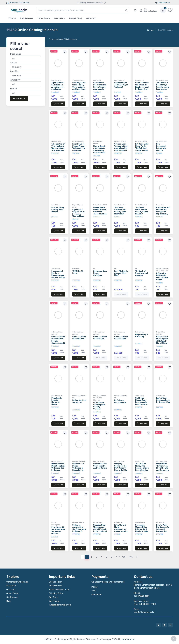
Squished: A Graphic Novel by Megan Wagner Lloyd (78, 213)
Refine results (19, 99)
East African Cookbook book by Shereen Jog (163, 400)
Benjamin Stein (162, 141)
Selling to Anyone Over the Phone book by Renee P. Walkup (79, 529)
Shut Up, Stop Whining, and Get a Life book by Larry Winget (100, 528)
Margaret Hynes (57, 395)
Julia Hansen (56, 141)
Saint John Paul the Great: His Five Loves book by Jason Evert (142, 86)
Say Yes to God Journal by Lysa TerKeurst (121, 85)
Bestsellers (59, 18)
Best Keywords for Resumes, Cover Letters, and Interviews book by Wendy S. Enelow (79, 88)
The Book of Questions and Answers (142, 273)
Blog (9, 601)
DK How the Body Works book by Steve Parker (162, 276)
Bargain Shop (76, 18)
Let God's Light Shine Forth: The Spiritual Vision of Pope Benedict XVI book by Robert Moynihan (142, 150)
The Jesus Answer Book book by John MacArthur (120, 211)
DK (94, 268)
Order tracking (162, 3)
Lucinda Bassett (78, 141)
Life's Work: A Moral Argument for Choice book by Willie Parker (121, 529)
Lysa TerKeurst (119, 80)
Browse (12, 18)
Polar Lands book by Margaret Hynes (57, 401)
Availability (15, 80)
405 (124, 557)
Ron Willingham (120, 461)
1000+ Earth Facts (78, 272)
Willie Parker (119, 522)
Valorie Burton (140, 522)
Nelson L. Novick (120, 141)
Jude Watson (56, 205)
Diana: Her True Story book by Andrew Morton (100, 466)
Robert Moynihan (141, 141)
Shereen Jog (161, 395)
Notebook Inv (128, 639)
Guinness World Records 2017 (100, 338)
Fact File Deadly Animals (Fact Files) (121, 273)
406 (131, 557)
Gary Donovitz (56, 80)
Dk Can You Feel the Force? (79, 401)
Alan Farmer (56, 268)
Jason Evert (139, 80)
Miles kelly (76, 268)
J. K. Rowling (140, 332)
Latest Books (44, 18)
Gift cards (91, 18)
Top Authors (24, 3)
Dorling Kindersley (162, 268)
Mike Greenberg (162, 461)
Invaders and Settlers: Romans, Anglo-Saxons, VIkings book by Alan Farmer (58, 276)
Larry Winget (98, 522)
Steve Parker (161, 271)
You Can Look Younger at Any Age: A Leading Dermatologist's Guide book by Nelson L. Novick (121, 150)
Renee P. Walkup (78, 522)
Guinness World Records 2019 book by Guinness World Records (58, 341)
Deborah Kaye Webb (100, 205)
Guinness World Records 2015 (121, 338)
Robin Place (160, 205)
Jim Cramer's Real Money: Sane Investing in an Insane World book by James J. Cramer (163, 89)
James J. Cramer (162, 80)
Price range (16, 54)
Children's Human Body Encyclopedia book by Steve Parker (141, 402)
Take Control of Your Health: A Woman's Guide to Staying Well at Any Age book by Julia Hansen (58, 150)
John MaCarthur (120, 205)
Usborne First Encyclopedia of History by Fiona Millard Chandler (162, 341)
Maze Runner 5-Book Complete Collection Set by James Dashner (58, 468)
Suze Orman (140, 461)
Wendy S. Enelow (78, 80)
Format (14, 89)
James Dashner (57, 461)
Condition (15, 71)
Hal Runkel (97, 80)
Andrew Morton (99, 461)
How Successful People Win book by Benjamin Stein (163, 148)
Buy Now (58, 104)
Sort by (14, 63)
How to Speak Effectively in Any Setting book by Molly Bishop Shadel (100, 150)
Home (151, 30)
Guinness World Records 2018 (79, 338)
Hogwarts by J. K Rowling (142, 336)
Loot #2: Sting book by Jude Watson (58, 210)
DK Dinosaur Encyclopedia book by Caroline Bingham (99, 407)
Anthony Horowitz (79, 461)
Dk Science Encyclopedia (120, 401)
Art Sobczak (160, 522)
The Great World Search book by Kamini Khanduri (142, 211)
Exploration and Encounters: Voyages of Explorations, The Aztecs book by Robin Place (163, 214)
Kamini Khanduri (141, 205)
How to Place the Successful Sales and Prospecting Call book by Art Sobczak (163, 530)
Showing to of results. (63, 39)
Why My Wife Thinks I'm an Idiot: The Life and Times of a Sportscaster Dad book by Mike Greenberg (163, 470)
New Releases (27, 18)
